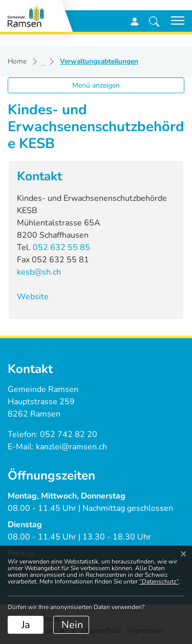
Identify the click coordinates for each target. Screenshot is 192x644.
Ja (26, 625)
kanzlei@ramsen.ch (71, 447)
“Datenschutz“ (159, 581)
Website (38, 297)
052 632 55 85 (61, 247)
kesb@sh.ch (39, 272)
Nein (72, 625)
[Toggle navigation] (174, 20)
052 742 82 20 (69, 434)
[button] (154, 21)
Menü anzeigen (96, 85)
